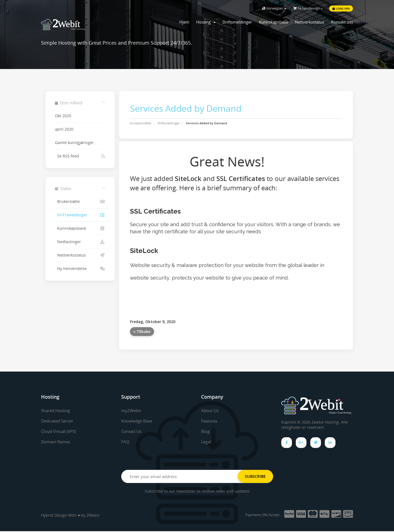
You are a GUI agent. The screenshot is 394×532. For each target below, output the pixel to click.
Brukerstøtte (80, 202)
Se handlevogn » (308, 8)
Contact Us (133, 431)
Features (210, 421)
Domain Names (57, 442)
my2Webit (132, 410)
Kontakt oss (342, 22)
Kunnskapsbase (273, 22)
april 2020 (64, 129)
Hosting (206, 22)
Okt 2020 (63, 116)
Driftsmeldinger (237, 22)
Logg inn (341, 8)
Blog (206, 431)
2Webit (93, 516)
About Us (211, 410)
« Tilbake (142, 331)
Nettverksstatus (310, 22)
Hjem (184, 22)
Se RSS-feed (80, 156)
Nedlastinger (80, 242)
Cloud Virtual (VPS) (60, 431)
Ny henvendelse (80, 269)
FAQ (125, 442)
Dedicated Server (59, 421)
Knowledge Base (138, 421)
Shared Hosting (57, 410)
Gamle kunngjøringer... (76, 143)
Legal (206, 442)
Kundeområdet (141, 123)
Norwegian (274, 8)
